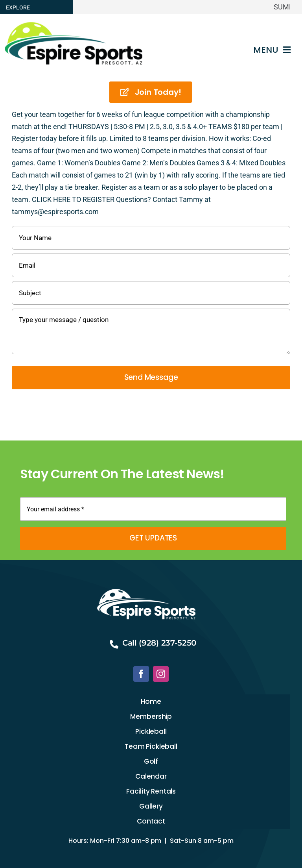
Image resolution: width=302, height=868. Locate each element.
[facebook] (141, 674)
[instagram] (161, 674)
